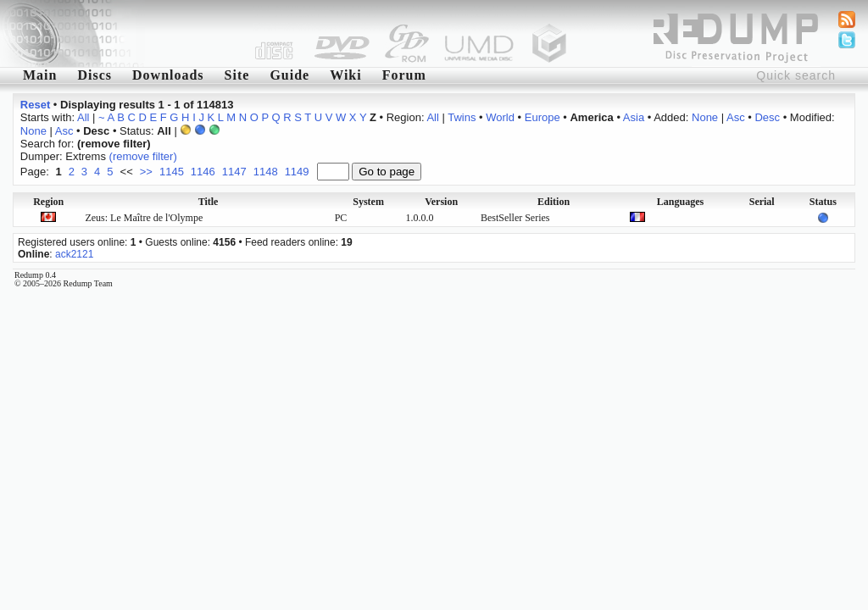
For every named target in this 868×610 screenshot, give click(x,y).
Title (209, 202)
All (83, 117)
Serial (762, 202)
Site (237, 75)
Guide (289, 75)
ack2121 (74, 254)
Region (48, 202)
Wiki (346, 75)
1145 (172, 172)
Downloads (168, 75)
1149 (297, 172)
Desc (767, 117)
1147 (234, 172)
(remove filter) (143, 156)
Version (441, 202)
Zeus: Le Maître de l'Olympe (144, 218)
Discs (95, 75)
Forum (404, 75)
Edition (554, 202)
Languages (680, 202)
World (500, 117)
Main (40, 75)
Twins (462, 117)
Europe (542, 117)
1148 (266, 172)
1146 (203, 172)
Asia (634, 117)
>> (146, 172)
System (368, 202)
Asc (736, 117)
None (705, 117)
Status (823, 202)
